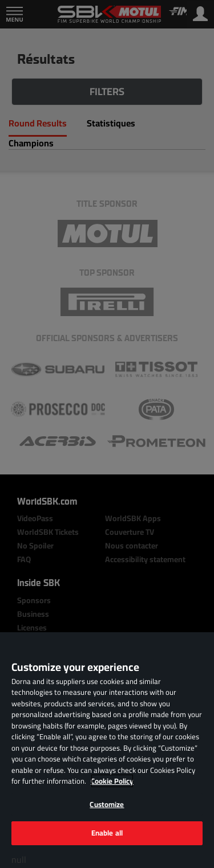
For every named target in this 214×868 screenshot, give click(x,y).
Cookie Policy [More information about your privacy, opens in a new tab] (112, 781)
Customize (107, 804)
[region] (107, 750)
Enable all (107, 833)
